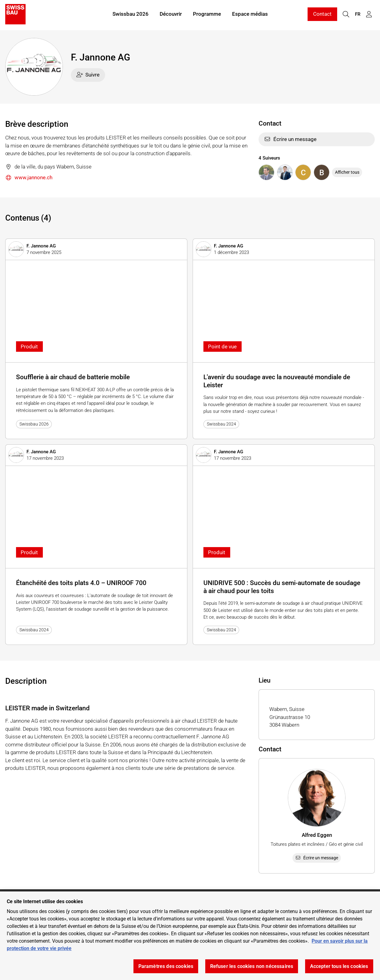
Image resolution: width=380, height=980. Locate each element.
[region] (190, 936)
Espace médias (250, 15)
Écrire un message (290, 139)
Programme (207, 15)
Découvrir (171, 15)
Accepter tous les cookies (339, 966)
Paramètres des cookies (166, 966)
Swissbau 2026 (131, 15)
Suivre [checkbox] (88, 75)
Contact (322, 15)
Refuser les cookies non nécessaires (252, 966)
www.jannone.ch (29, 178)
